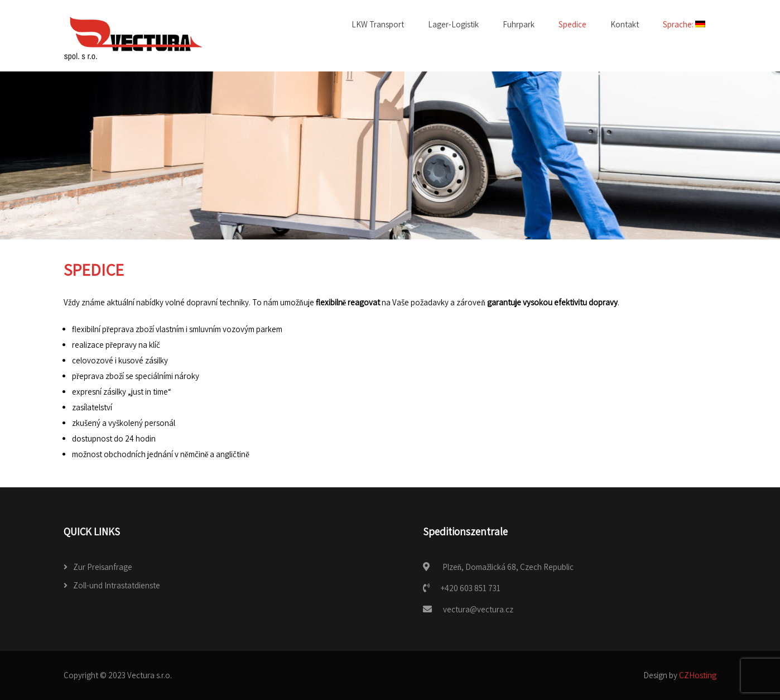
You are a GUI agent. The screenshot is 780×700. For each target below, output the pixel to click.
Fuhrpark (519, 24)
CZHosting (698, 675)
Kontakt (625, 24)
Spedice (572, 24)
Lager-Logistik (453, 24)
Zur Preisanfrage (103, 567)
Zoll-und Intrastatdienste (117, 585)
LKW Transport (378, 24)
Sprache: (684, 24)
